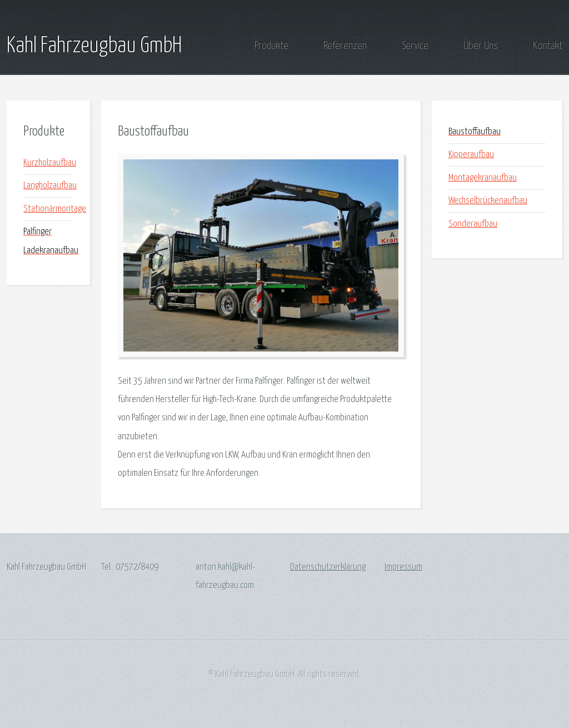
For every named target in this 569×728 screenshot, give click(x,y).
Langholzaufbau (50, 186)
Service (415, 46)
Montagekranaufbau (483, 178)
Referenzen (345, 46)
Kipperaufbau (471, 155)
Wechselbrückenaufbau (488, 201)
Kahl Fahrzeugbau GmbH (94, 46)
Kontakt (548, 46)
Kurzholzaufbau (50, 163)
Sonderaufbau (473, 224)
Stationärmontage (55, 209)
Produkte (271, 46)
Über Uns (481, 46)
